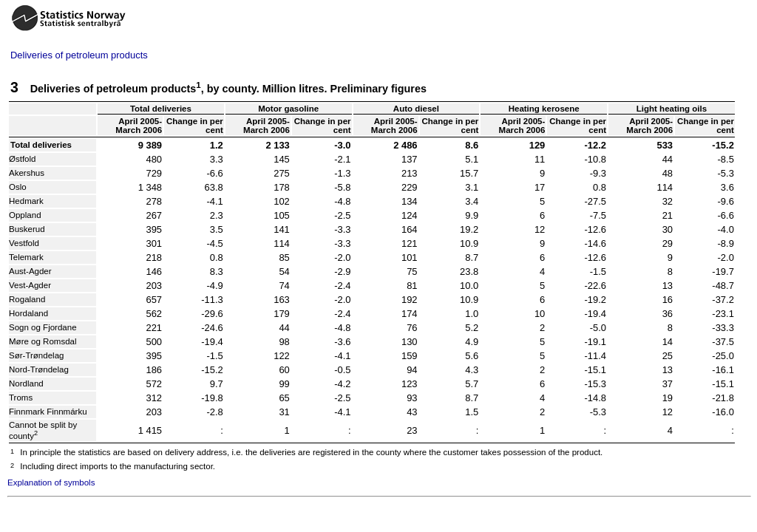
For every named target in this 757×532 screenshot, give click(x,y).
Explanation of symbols (51, 482)
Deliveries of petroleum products (79, 55)
